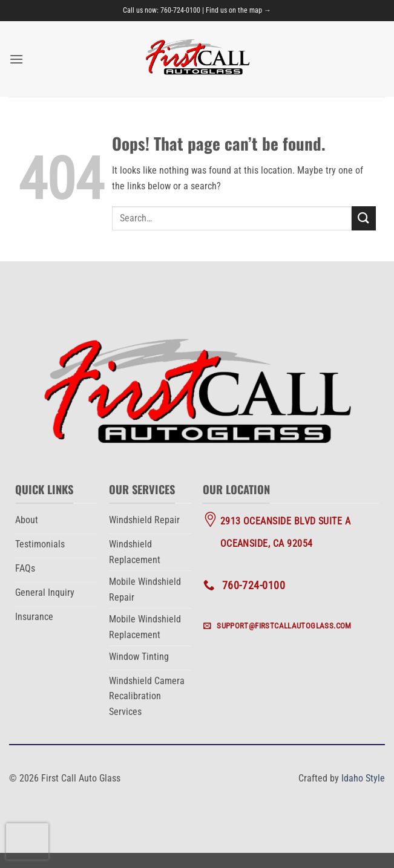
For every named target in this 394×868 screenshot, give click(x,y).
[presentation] (27, 841)
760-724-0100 (180, 10)
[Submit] (364, 218)
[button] (16, 59)
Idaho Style (363, 778)
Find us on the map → (238, 10)
